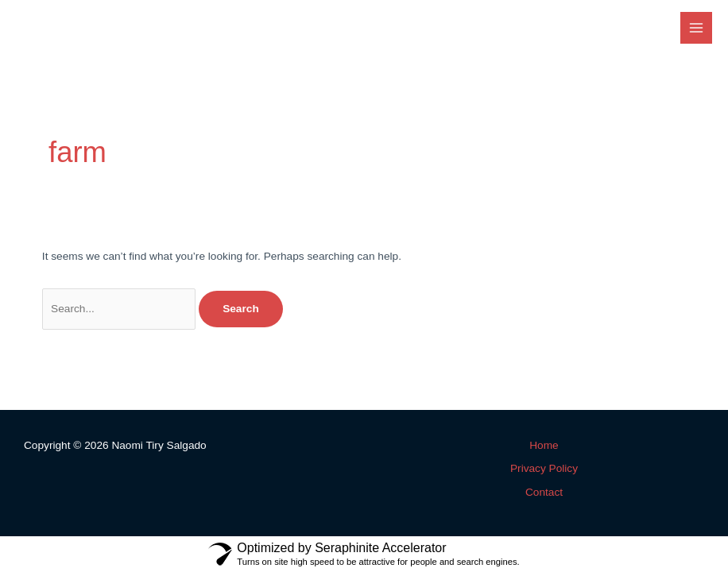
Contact (544, 492)
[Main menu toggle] (697, 28)
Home (544, 445)
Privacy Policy (544, 468)
